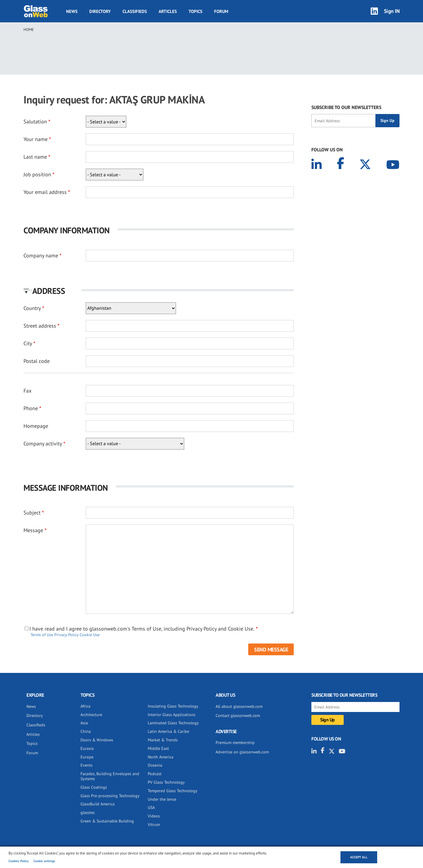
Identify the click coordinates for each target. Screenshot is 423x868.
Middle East (158, 748)
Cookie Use (90, 635)
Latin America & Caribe (168, 731)
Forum (221, 11)
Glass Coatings (94, 787)
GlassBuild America (98, 804)
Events (87, 765)
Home (29, 30)
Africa (85, 706)
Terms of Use (42, 635)
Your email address (45, 192)
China (86, 731)
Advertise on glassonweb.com (242, 752)
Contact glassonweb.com (238, 715)
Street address (40, 326)
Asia (84, 723)
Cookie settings (44, 861)
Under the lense (162, 799)
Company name (41, 255)
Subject (32, 513)
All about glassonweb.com (239, 706)
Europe (87, 757)
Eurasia (87, 748)
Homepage (36, 426)
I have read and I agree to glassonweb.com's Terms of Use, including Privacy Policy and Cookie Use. (142, 629)
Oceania (155, 765)
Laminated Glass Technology (173, 723)
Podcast (155, 774)
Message (33, 530)
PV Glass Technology (166, 782)
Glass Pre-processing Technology (110, 796)
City (28, 343)
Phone (31, 408)
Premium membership (235, 743)
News (72, 11)
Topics (195, 11)
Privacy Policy (66, 635)
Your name (36, 139)
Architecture (91, 715)
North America (161, 757)
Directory (100, 11)
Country (32, 308)
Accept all (359, 857)
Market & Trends (163, 740)
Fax (27, 391)
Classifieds (135, 11)
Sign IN (392, 11)
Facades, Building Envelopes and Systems (110, 776)
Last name (35, 157)
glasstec (88, 812)
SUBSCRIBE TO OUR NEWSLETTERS (346, 107)
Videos (154, 816)
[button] (159, 291)
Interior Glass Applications (172, 715)
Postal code (37, 361)
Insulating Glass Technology (173, 706)
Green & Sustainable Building (107, 821)
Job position (37, 174)
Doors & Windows (97, 740)
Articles (168, 11)
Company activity (43, 444)
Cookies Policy (19, 861)
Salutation (35, 122)
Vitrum (154, 825)
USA (151, 807)
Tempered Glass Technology (173, 791)
